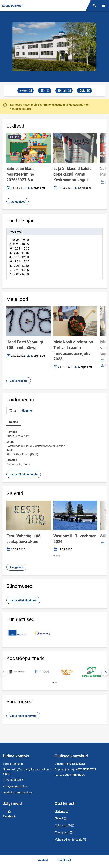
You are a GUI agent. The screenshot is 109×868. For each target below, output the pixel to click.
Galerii (59, 818)
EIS (46, 91)
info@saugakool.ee (15, 786)
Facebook (9, 814)
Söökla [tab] (14, 422)
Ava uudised (17, 202)
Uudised (60, 811)
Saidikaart (64, 860)
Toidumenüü (63, 825)
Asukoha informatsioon (18, 793)
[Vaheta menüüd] (103, 6)
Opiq (86, 91)
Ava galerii (16, 567)
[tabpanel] (54, 254)
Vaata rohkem (19, 381)
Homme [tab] (27, 411)
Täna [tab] (13, 411)
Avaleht (43, 860)
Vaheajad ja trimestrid (69, 840)
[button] (54, 556)
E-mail (65, 91)
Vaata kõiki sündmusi (23, 600)
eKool (27, 91)
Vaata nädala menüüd (24, 474)
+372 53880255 (13, 780)
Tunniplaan (62, 833)
